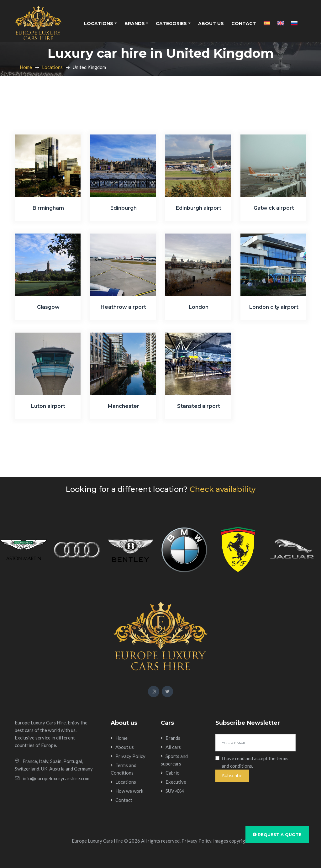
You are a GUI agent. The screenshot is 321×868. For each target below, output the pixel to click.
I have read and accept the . (255, 762)
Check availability (223, 489)
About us (211, 24)
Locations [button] (99, 24)
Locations (52, 67)
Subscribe (232, 776)
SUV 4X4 (175, 791)
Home (26, 67)
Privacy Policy (130, 756)
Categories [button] (171, 24)
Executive (176, 782)
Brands (173, 738)
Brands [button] (135, 24)
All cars (173, 747)
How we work (129, 791)
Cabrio (173, 773)
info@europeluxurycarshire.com (56, 778)
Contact (244, 24)
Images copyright (231, 841)
